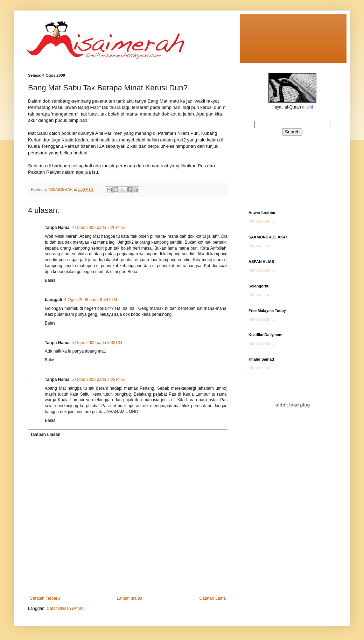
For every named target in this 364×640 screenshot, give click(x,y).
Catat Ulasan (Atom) (66, 608)
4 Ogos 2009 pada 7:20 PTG (98, 228)
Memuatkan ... (262, 221)
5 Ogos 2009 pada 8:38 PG (97, 343)
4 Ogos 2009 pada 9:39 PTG (91, 300)
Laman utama (130, 598)
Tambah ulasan (45, 434)
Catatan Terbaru (45, 598)
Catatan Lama (213, 598)
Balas (50, 280)
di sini (307, 107)
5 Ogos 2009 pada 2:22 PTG (98, 380)
